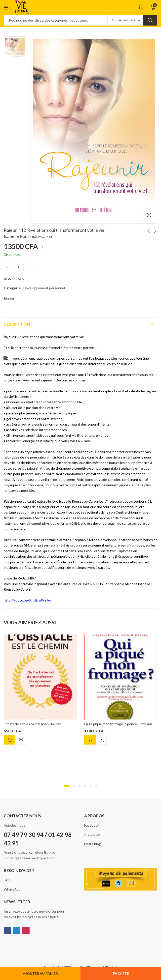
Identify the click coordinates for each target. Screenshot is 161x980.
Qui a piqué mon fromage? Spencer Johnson (118, 724)
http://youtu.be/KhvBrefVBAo (27, 600)
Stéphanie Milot (121, 584)
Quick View (21, 740)
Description (17, 324)
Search (150, 20)
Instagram (92, 834)
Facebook (92, 825)
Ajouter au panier (40, 973)
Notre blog (93, 844)
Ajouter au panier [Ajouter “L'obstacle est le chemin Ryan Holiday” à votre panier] (9, 740)
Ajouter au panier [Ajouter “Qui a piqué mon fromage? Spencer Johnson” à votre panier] (90, 740)
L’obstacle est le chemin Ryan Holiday (32, 724)
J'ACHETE (121, 973)
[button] (67, 786)
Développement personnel (44, 288)
